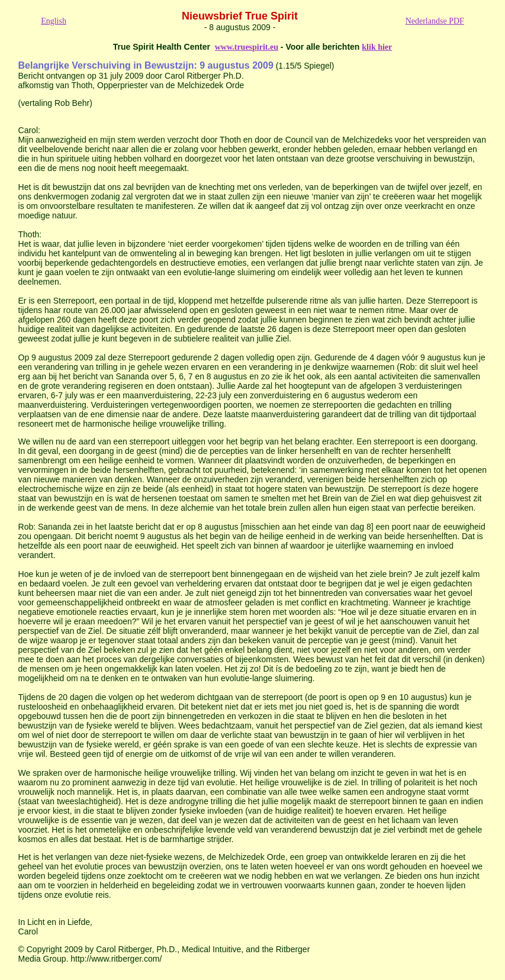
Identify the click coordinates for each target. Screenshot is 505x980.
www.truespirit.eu (247, 47)
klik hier (377, 47)
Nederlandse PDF (435, 21)
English (54, 21)
